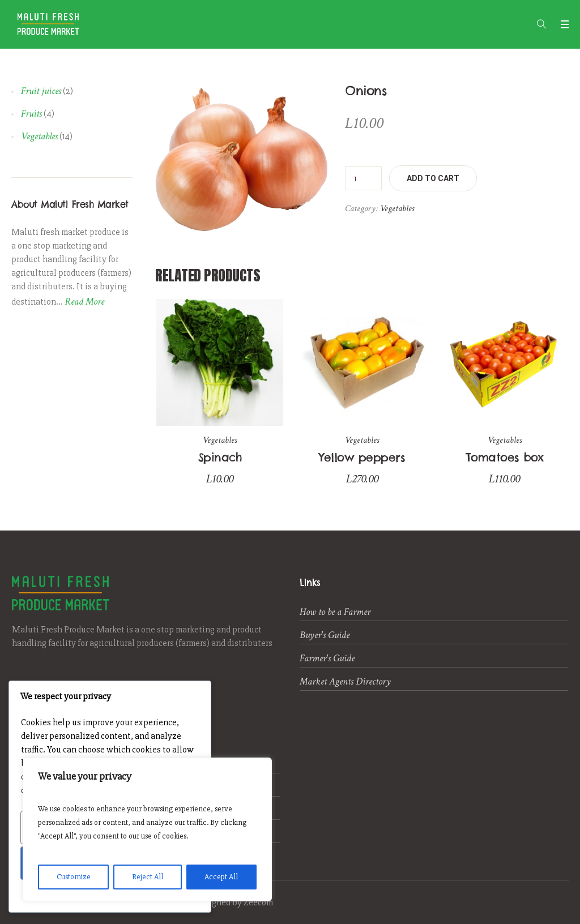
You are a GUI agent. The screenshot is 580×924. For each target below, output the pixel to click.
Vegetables (397, 209)
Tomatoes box (505, 457)
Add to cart (433, 178)
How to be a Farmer (335, 612)
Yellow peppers (362, 457)
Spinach (220, 457)
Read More (84, 301)
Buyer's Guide (325, 635)
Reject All (148, 877)
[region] (147, 829)
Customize (74, 877)
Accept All (221, 877)
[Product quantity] (363, 178)
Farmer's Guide (327, 658)
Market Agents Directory (345, 681)
